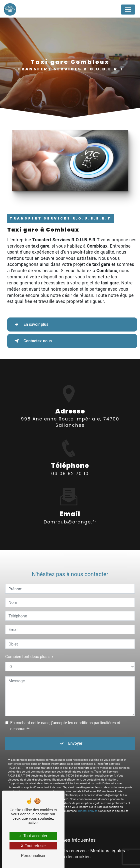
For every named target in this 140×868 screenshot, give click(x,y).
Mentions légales (108, 851)
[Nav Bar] (128, 10)
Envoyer (75, 735)
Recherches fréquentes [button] (70, 840)
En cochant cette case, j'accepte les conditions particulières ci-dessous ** (66, 717)
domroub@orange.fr (70, 513)
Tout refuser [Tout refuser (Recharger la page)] (33, 846)
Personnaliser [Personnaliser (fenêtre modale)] (33, 856)
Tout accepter (33, 836)
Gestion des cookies (70, 857)
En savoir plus (30, 324)
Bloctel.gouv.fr (87, 802)
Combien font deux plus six (29, 648)
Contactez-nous (32, 341)
